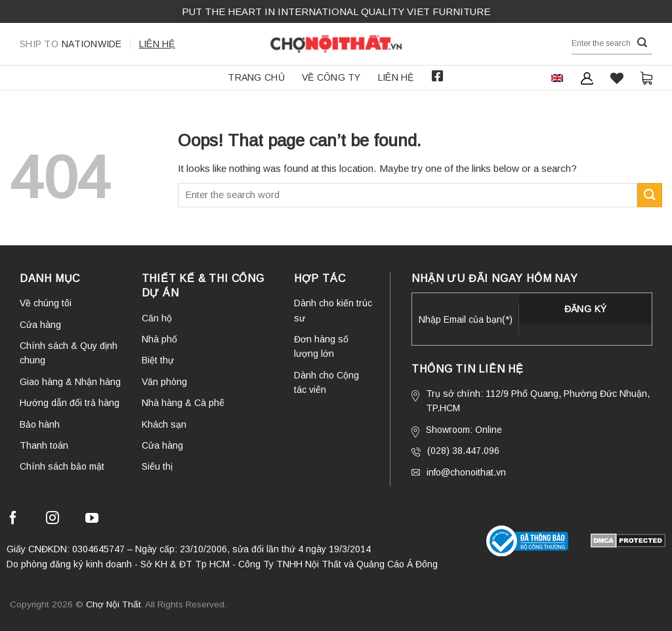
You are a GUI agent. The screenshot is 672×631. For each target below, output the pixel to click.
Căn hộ (157, 318)
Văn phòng (164, 382)
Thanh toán (44, 445)
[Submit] (642, 43)
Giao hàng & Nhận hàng (70, 382)
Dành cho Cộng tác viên (326, 382)
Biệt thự (158, 360)
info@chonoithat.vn (459, 472)
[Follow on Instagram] (52, 520)
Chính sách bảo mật (62, 466)
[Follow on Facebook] (13, 520)
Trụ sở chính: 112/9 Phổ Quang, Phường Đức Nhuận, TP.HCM (531, 401)
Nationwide (71, 44)
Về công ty (331, 77)
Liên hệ (157, 44)
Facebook (438, 76)
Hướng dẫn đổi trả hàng (70, 403)
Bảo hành (40, 424)
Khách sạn (164, 424)
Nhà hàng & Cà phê (183, 403)
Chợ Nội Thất (114, 604)
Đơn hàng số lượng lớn (321, 346)
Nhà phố (159, 339)
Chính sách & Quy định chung (69, 353)
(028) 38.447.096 (455, 451)
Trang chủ (256, 77)
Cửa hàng (40, 325)
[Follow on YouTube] (92, 520)
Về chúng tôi (46, 303)
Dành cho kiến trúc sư (333, 310)
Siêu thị (157, 466)
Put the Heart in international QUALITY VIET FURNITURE (336, 11)
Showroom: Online (457, 431)
